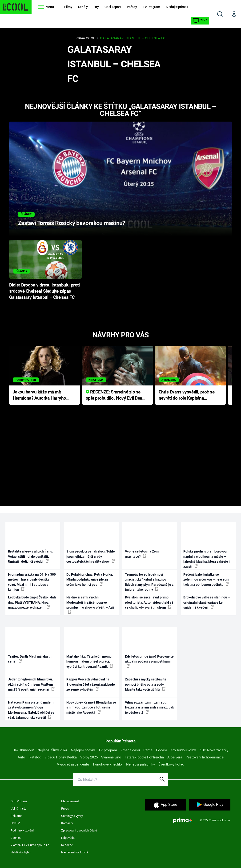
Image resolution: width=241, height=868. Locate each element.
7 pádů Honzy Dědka (61, 757)
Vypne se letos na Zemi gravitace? (142, 554)
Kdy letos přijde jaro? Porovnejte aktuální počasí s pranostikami (149, 661)
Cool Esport (113, 7)
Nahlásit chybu (20, 852)
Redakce (67, 845)
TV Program (151, 7)
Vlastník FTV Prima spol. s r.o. (30, 845)
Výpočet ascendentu (73, 764)
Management (70, 801)
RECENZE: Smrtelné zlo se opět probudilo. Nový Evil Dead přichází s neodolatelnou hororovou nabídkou (115, 395)
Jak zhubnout (23, 750)
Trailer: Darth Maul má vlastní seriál (30, 659)
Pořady (132, 7)
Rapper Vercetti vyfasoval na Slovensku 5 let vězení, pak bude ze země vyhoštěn (91, 684)
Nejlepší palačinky (141, 764)
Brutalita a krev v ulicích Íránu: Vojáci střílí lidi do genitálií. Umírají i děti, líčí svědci (31, 556)
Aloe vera (175, 757)
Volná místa (18, 809)
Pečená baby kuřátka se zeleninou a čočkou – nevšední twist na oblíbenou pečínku (206, 579)
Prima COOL (85, 38)
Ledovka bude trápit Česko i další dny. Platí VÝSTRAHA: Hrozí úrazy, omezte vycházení (33, 602)
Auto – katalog (29, 757)
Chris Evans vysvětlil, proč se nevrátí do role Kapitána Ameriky (187, 395)
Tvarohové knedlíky (108, 764)
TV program (108, 750)
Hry (96, 7)
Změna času (130, 750)
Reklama (16, 816)
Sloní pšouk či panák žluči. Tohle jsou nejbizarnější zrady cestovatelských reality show (91, 556)
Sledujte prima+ (177, 7)
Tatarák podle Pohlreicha (144, 757)
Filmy (68, 7)
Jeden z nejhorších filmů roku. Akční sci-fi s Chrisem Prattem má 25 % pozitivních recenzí (31, 684)
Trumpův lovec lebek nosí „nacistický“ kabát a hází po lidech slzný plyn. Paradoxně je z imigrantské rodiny (149, 582)
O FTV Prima (19, 801)
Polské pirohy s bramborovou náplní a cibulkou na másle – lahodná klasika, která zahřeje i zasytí (207, 559)
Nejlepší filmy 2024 (52, 750)
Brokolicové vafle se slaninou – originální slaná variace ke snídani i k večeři (207, 602)
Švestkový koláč (171, 764)
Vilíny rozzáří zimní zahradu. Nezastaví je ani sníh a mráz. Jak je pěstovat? (149, 707)
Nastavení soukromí (74, 852)
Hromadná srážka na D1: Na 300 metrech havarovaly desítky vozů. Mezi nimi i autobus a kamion (32, 582)
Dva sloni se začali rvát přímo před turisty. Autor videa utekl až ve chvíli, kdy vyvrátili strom (149, 602)
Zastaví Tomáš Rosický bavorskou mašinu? (72, 223)
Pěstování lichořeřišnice (205, 757)
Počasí (161, 750)
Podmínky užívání (22, 830)
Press (65, 809)
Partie (148, 750)
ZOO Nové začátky (214, 750)
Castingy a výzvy (72, 816)
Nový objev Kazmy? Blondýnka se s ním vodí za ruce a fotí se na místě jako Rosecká (91, 707)
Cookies (16, 838)
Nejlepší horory (83, 750)
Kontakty (67, 823)
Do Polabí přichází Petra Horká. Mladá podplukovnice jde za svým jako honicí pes (90, 579)
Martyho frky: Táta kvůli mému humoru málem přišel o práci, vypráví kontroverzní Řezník (90, 661)
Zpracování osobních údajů (79, 830)
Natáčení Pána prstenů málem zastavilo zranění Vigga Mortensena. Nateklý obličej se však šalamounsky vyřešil (31, 710)
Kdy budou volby (183, 750)
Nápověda (68, 838)
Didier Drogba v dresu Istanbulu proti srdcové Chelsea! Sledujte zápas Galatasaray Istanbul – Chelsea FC (44, 291)
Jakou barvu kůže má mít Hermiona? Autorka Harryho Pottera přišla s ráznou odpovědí (39, 395)
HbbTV (15, 823)
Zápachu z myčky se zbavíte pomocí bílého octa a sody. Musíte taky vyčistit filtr (146, 684)
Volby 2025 (89, 757)
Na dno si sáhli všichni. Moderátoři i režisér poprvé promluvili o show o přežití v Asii (90, 604)
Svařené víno (111, 757)
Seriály (83, 7)
